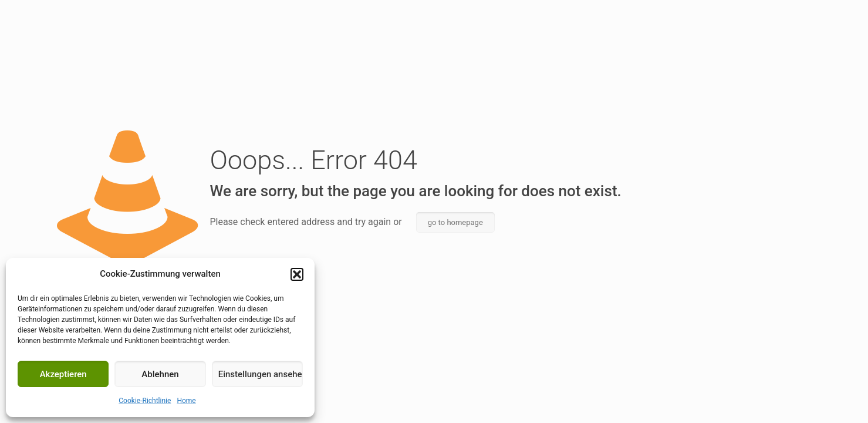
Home (186, 401)
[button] (297, 274)
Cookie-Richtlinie (145, 401)
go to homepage (455, 222)
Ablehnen (160, 374)
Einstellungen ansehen (261, 374)
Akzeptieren (63, 374)
